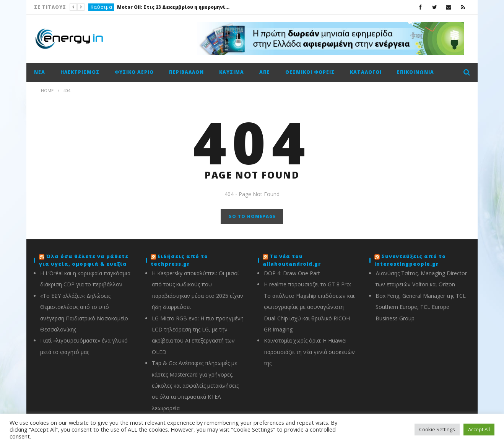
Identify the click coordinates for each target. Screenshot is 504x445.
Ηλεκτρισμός (80, 72)
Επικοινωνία (415, 72)
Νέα (40, 72)
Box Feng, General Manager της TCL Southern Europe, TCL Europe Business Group (421, 307)
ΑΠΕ (265, 72)
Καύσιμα (102, 7)
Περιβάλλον (186, 72)
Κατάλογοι (366, 72)
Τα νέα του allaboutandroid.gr (292, 260)
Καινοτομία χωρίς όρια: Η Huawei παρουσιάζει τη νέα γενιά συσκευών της (309, 352)
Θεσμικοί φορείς (310, 72)
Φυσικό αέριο (134, 72)
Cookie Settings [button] (437, 429)
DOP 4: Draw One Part (292, 273)
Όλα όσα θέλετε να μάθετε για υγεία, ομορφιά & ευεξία (84, 260)
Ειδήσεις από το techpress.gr (179, 260)
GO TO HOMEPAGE (252, 216)
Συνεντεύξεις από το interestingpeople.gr (410, 260)
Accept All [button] (479, 429)
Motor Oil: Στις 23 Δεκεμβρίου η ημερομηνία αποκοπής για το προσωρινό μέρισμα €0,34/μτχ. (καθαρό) (174, 7)
